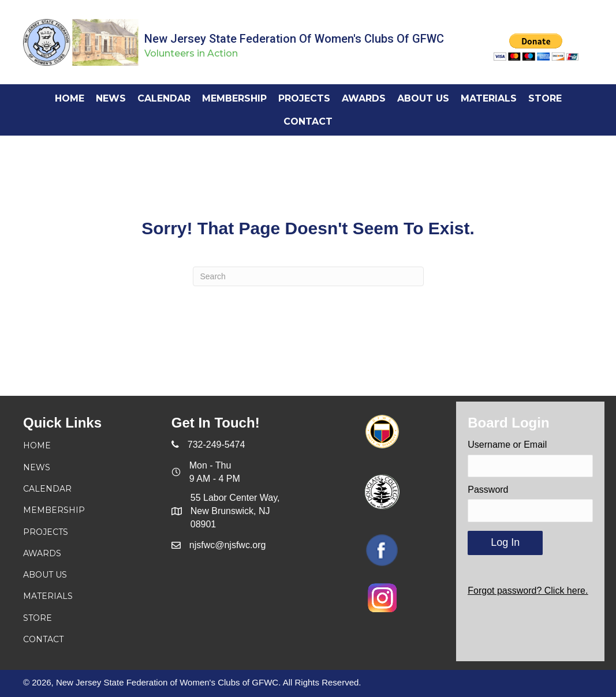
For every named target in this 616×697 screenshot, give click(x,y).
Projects (46, 532)
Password (488, 490)
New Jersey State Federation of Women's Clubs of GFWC (294, 39)
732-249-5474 (216, 445)
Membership (54, 510)
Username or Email (507, 445)
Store (38, 618)
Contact (43, 639)
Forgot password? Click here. (528, 591)
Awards (42, 553)
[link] (70, 98)
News (37, 467)
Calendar (47, 489)
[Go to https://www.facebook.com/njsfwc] (382, 550)
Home (37, 445)
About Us (45, 575)
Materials (48, 596)
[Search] (308, 276)
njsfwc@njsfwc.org (228, 545)
